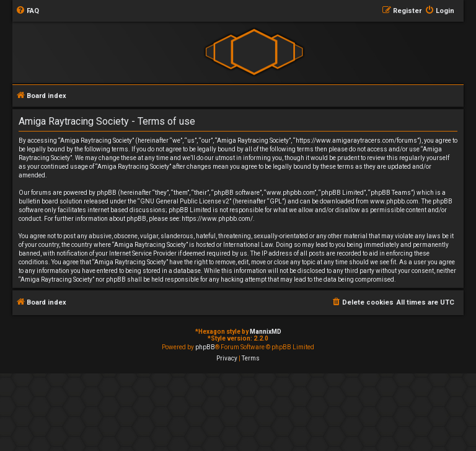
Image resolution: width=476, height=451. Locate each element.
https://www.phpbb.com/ (217, 219)
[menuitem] (27, 11)
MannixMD (266, 332)
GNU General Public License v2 (185, 201)
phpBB (205, 347)
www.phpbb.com (394, 201)
